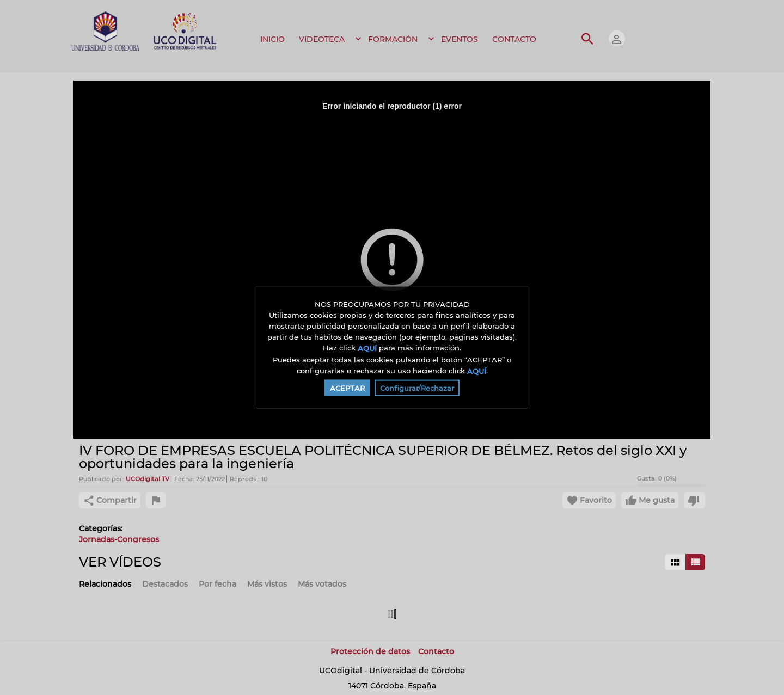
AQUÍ (367, 348)
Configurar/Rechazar (417, 388)
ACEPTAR (347, 388)
